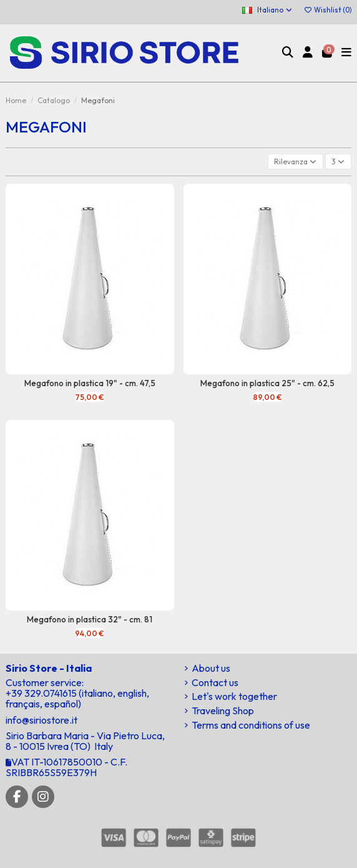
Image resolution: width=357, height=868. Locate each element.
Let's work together (234, 696)
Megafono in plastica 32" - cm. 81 (90, 619)
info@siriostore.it (42, 720)
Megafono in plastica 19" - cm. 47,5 (90, 383)
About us (211, 668)
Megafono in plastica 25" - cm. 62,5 (267, 383)
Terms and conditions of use (251, 725)
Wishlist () (328, 10)
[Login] (308, 53)
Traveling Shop (223, 711)
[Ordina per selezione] (296, 162)
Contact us (215, 683)
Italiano (268, 10)
